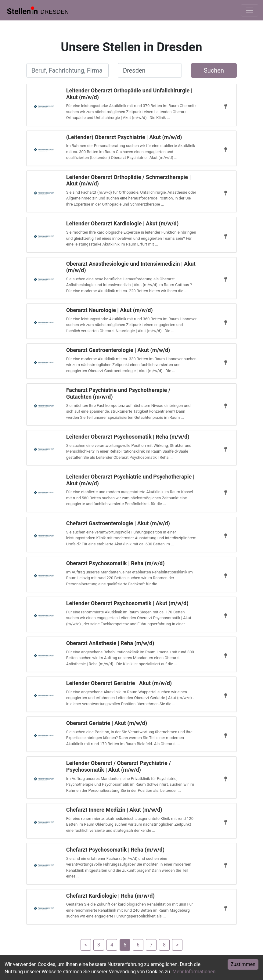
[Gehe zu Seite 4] (86, 944)
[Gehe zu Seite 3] (99, 944)
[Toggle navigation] (250, 10)
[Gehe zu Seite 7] (151, 944)
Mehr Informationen (194, 972)
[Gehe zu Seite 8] (164, 944)
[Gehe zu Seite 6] (138, 944)
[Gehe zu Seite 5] (125, 944)
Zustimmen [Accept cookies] (243, 964)
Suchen (214, 70)
